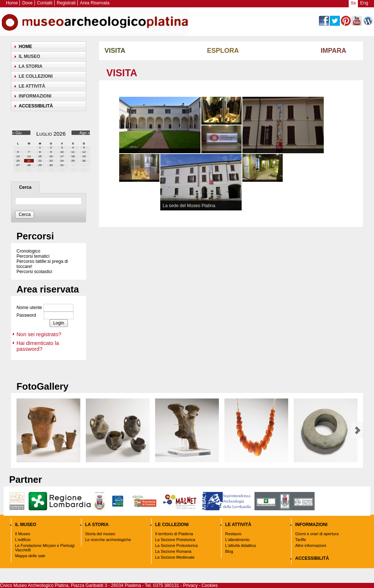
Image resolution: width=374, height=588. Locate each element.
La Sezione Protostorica (176, 545)
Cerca (25, 187)
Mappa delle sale (30, 556)
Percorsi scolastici (34, 272)
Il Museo (23, 534)
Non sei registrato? (39, 334)
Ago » (85, 133)
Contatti (45, 3)
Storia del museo (100, 534)
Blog (229, 551)
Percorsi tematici (33, 256)
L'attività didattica (241, 545)
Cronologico (28, 251)
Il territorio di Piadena (174, 534)
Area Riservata (95, 3)
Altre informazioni (311, 545)
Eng (364, 3)
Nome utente (29, 308)
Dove (27, 3)
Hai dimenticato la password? (38, 346)
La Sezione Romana (173, 551)
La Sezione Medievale (175, 557)
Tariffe (301, 540)
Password (26, 316)
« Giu (17, 133)
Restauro (233, 534)
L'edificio (23, 540)
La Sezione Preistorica (175, 540)
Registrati (66, 3)
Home (12, 3)
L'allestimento (237, 540)
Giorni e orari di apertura (317, 534)
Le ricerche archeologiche (108, 540)
